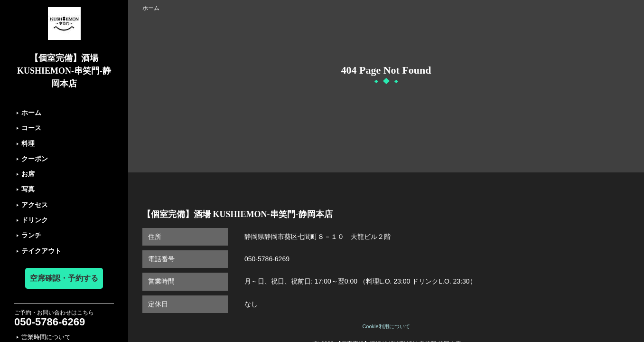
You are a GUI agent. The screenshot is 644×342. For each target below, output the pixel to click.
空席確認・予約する (64, 278)
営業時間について (46, 337)
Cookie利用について (386, 326)
